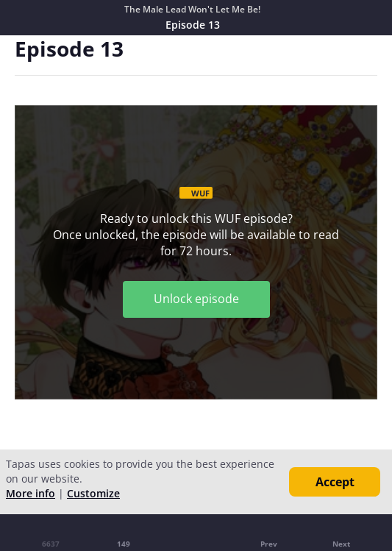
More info (31, 493)
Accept (335, 482)
